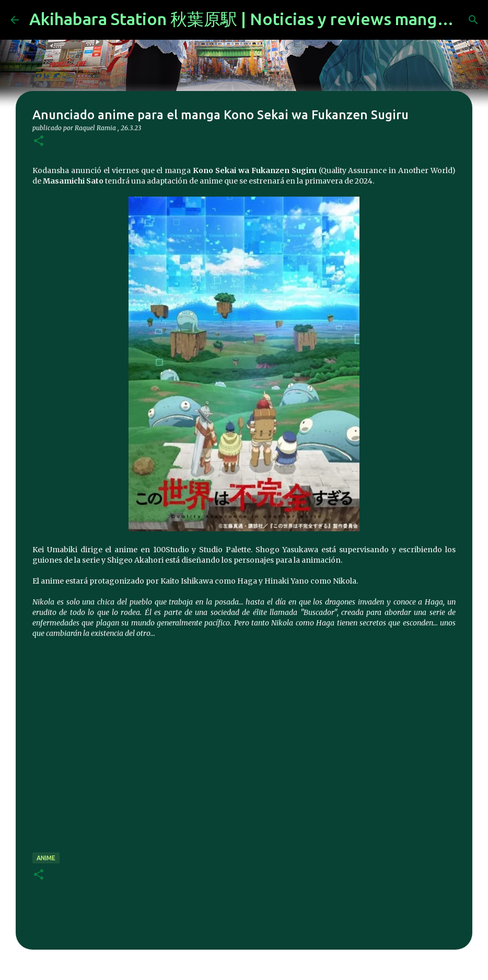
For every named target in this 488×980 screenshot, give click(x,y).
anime (46, 858)
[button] (39, 141)
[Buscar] (473, 20)
